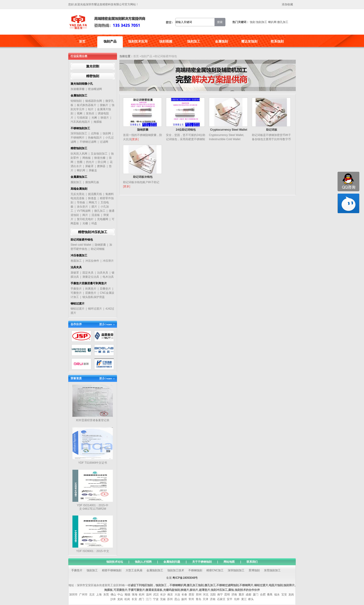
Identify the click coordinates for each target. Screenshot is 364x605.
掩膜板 (98, 122)
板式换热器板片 (87, 105)
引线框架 (82, 118)
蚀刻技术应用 (138, 41)
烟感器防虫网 (94, 101)
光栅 (85, 223)
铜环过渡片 (95, 309)
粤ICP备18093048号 (185, 578)
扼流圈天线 (95, 194)
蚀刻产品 (110, 41)
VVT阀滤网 (84, 211)
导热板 (81, 202)
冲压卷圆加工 (79, 255)
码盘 (94, 223)
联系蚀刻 (277, 41)
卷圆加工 (76, 261)
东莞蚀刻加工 (272, 570)
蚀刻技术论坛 (115, 562)
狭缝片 (105, 118)
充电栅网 (103, 219)
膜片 (94, 207)
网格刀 (93, 202)
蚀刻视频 (166, 41)
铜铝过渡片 (78, 304)
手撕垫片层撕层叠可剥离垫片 (89, 283)
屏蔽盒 (93, 170)
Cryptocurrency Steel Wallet (229, 130)
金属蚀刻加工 (79, 96)
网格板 (87, 158)
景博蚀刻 (254, 570)
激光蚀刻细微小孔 (82, 84)
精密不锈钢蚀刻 (112, 570)
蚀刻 (253, 22)
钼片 (91, 109)
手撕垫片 (76, 289)
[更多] (135, 139)
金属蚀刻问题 (172, 562)
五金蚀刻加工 (99, 154)
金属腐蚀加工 (79, 177)
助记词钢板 (98, 249)
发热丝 (90, 113)
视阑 (80, 113)
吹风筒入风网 (79, 154)
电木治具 (108, 277)
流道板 (96, 215)
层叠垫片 (105, 289)
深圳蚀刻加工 (79, 133)
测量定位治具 (91, 277)
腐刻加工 (76, 182)
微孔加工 (283, 22)
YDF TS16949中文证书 (93, 463)
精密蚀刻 (93, 76)
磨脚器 (101, 166)
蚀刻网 (107, 133)
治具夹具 (76, 267)
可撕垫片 (76, 293)
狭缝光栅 (100, 158)
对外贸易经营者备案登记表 (93, 420)
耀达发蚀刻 (249, 41)
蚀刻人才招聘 (143, 562)
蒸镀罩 (75, 273)
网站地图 (229, 562)
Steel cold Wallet (81, 245)
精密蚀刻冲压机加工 (93, 232)
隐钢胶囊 (100, 245)
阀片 (85, 215)
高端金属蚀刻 (79, 189)
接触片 (104, 105)
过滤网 (104, 142)
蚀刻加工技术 (176, 570)
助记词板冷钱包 (143, 177)
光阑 (94, 118)
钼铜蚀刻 (76, 101)
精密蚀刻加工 (79, 148)
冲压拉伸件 (92, 261)
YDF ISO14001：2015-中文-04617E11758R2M (93, 507)
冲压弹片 (108, 261)
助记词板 (272, 130)
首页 (82, 41)
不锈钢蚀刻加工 (80, 128)
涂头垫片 (82, 207)
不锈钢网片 (78, 138)
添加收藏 (287, 4)
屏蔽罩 (89, 166)
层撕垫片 (91, 293)
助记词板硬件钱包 (82, 240)
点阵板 (95, 133)
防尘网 (102, 162)
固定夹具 (88, 273)
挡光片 (90, 162)
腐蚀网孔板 (92, 182)
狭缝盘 (92, 198)
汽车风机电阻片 (80, 122)
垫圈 (80, 162)
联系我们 (252, 562)
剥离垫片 (91, 289)
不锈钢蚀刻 (195, 570)
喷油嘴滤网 (95, 89)
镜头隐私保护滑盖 (94, 297)
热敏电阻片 (95, 138)
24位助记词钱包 (186, 130)
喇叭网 (272, 22)
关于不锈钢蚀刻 (202, 562)
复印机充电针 (85, 219)
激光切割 (93, 66)
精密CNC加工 (215, 570)
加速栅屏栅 (78, 89)
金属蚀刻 (221, 41)
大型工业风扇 (134, 570)
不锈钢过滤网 (88, 142)
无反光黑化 (78, 194)
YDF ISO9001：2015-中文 (93, 551)
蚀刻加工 (262, 22)
